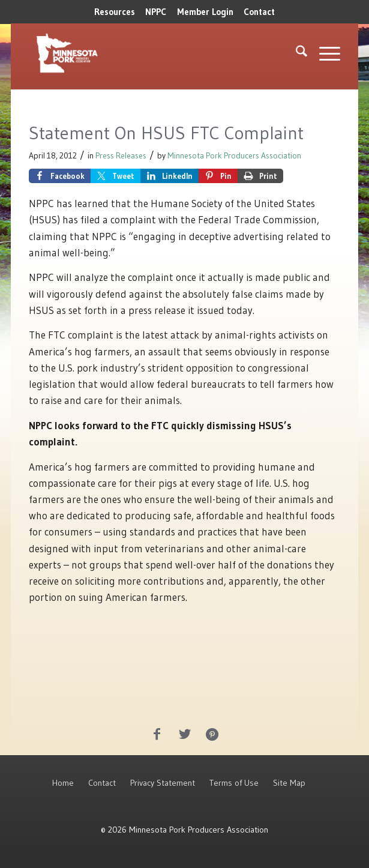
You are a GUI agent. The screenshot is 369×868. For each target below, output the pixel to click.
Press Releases (121, 156)
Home (63, 783)
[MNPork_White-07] (122, 53)
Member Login (205, 12)
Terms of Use (234, 783)
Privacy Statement (163, 783)
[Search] (295, 53)
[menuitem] (115, 12)
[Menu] (324, 53)
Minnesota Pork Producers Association (234, 156)
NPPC (156, 12)
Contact (259, 12)
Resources (115, 12)
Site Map (289, 783)
